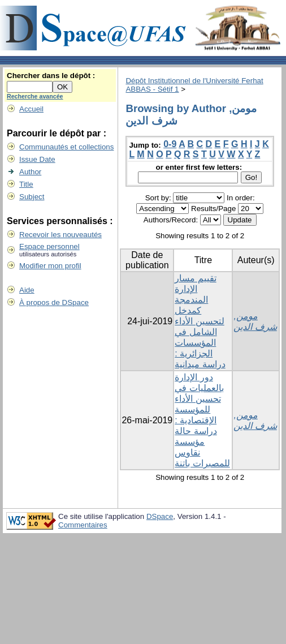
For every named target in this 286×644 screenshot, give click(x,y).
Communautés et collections (66, 147)
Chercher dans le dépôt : (51, 76)
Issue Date (37, 159)
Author (30, 172)
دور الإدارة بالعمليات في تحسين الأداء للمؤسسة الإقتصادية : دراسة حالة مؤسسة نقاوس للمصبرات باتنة (202, 420)
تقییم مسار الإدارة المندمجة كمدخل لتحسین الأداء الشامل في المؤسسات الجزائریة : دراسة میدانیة (200, 321)
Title (26, 184)
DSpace (160, 516)
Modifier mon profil (50, 266)
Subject (32, 197)
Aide (27, 290)
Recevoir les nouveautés (60, 235)
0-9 (170, 144)
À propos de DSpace (54, 302)
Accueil (31, 109)
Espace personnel (49, 246)
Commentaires (83, 525)
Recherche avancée (35, 96)
